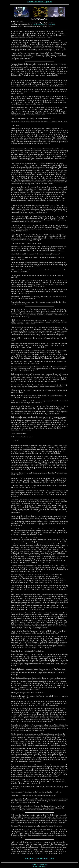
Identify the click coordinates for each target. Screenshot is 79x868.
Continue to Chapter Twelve (39, 859)
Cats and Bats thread (38, 25)
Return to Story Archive (39, 864)
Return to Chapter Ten (39, 2)
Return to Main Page (40, 866)
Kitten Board (51, 25)
